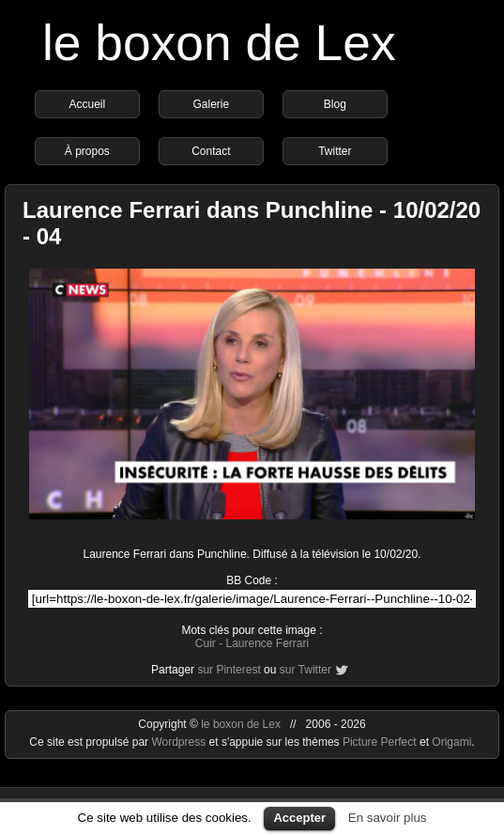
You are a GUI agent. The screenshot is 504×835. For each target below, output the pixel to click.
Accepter (299, 818)
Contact (211, 151)
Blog (335, 104)
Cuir (206, 643)
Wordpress (180, 742)
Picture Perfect (380, 742)
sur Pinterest (229, 670)
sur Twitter (305, 670)
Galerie (212, 104)
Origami (451, 742)
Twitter (335, 151)
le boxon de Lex (219, 43)
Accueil (88, 104)
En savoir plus (388, 818)
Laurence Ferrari (267, 643)
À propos (87, 151)
